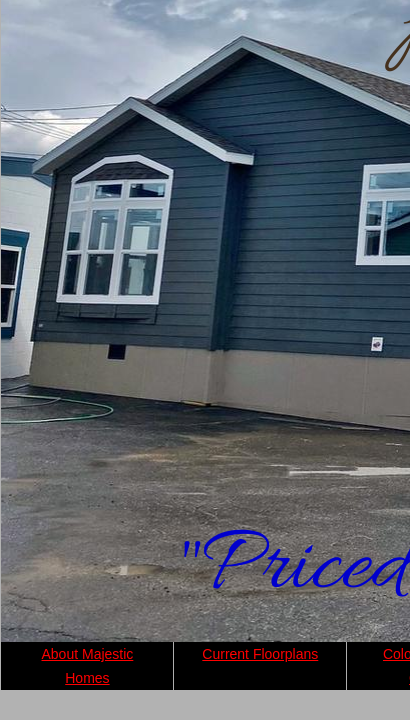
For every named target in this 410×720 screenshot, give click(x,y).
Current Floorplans (260, 654)
